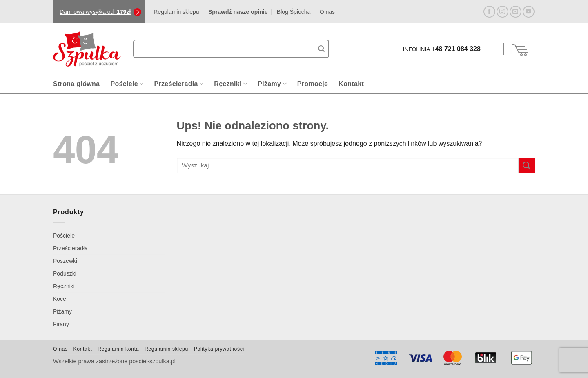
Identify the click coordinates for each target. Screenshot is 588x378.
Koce (60, 299)
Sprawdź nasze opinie (238, 12)
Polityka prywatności (219, 349)
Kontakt (351, 84)
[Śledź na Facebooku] (489, 12)
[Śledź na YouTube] (529, 12)
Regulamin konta (118, 349)
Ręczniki (231, 84)
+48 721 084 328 (456, 49)
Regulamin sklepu (176, 12)
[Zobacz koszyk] (521, 49)
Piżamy (272, 84)
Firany (61, 324)
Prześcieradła (179, 84)
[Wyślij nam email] (516, 12)
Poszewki (65, 261)
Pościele (127, 84)
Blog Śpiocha (294, 12)
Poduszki (65, 273)
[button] (493, 49)
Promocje (313, 84)
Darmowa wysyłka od (95, 12)
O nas (327, 12)
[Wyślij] (321, 49)
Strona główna (76, 84)
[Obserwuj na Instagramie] (502, 12)
